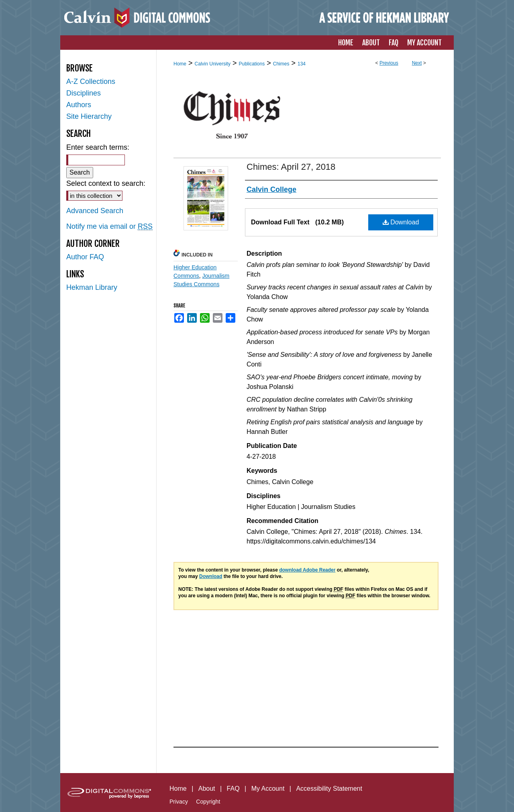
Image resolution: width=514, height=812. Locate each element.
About (207, 789)
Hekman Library (92, 287)
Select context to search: (106, 183)
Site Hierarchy (89, 116)
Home (180, 64)
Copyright (208, 802)
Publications (252, 64)
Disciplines (84, 93)
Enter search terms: (98, 147)
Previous (389, 63)
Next (417, 63)
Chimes (281, 64)
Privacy (179, 802)
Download (401, 222)
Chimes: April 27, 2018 (291, 167)
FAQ (233, 789)
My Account (268, 789)
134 (302, 64)
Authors (79, 105)
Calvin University (213, 64)
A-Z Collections (91, 81)
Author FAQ (85, 257)
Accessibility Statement (329, 789)
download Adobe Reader (307, 570)
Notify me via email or (109, 227)
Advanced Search (95, 211)
